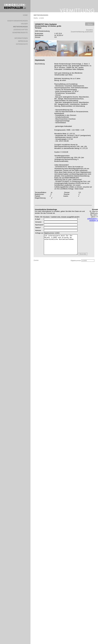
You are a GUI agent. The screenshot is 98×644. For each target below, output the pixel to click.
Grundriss (89, 30)
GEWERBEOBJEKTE (20, 33)
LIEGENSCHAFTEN (20, 30)
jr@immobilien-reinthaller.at (93, 220)
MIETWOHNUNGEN (20, 27)
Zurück (36, 260)
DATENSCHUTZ (22, 44)
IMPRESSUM (23, 41)
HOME (25, 15)
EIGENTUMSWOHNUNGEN (18, 21)
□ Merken (90, 24)
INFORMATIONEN (21, 38)
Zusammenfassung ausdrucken (82, 32)
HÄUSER (24, 24)
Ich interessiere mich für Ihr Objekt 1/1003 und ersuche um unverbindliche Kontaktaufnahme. (61, 245)
